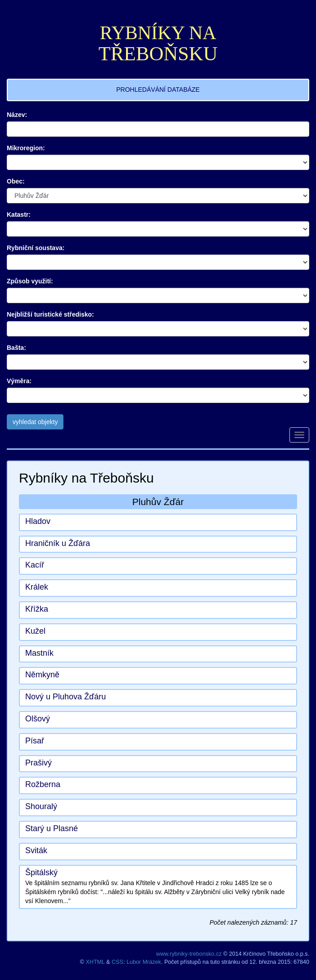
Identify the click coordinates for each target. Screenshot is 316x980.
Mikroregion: (26, 148)
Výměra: (19, 381)
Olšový (38, 719)
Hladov (38, 521)
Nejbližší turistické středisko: (50, 314)
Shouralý (41, 806)
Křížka (37, 609)
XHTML (95, 962)
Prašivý (38, 763)
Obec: (16, 181)
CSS (117, 962)
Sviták (36, 850)
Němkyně (42, 675)
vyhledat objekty (35, 422)
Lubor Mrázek (144, 962)
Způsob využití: (30, 281)
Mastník (39, 653)
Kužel (35, 631)
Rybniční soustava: (36, 248)
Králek (37, 587)
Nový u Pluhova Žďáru (65, 697)
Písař (35, 741)
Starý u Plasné (52, 828)
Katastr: (19, 215)
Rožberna (43, 784)
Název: (17, 115)
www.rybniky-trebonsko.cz (189, 954)
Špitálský (41, 873)
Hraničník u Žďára (58, 543)
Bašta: (16, 348)
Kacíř (35, 565)
